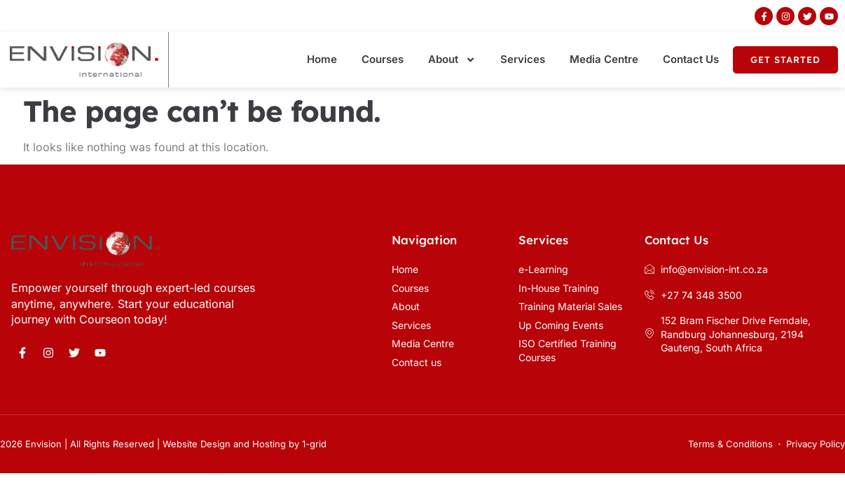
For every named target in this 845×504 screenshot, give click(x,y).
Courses (383, 59)
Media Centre (604, 59)
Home (322, 59)
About (452, 60)
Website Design (197, 444)
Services (523, 59)
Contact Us (691, 59)
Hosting (269, 444)
